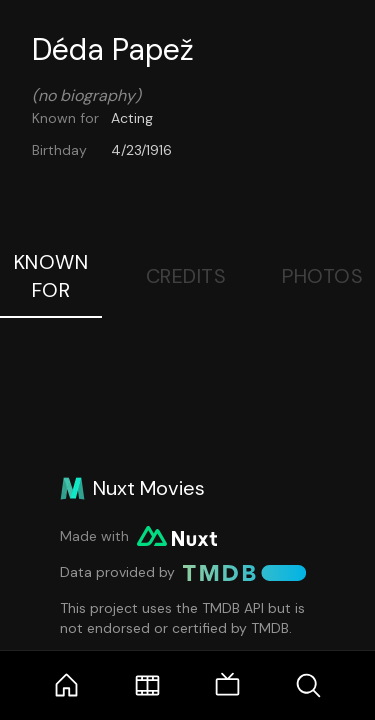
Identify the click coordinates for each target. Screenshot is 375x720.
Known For (51, 276)
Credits (186, 276)
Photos (322, 276)
